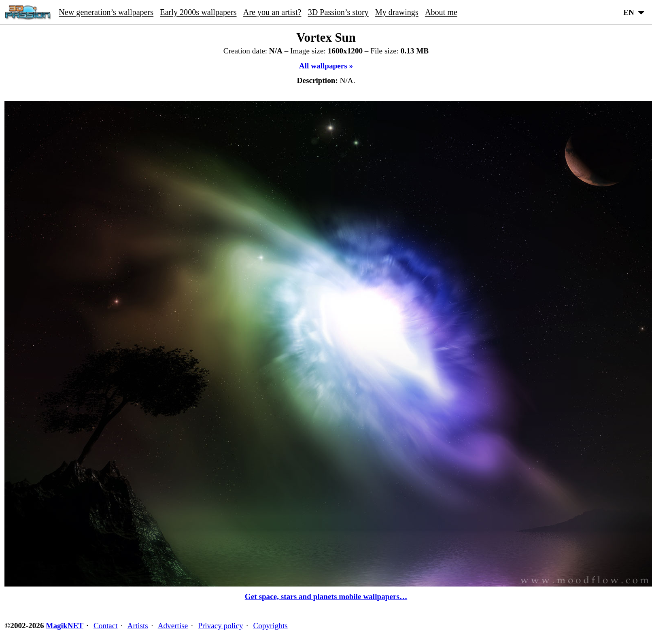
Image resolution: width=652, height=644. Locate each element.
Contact (106, 626)
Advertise (173, 626)
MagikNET (65, 626)
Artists (138, 626)
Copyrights (271, 626)
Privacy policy (220, 626)
